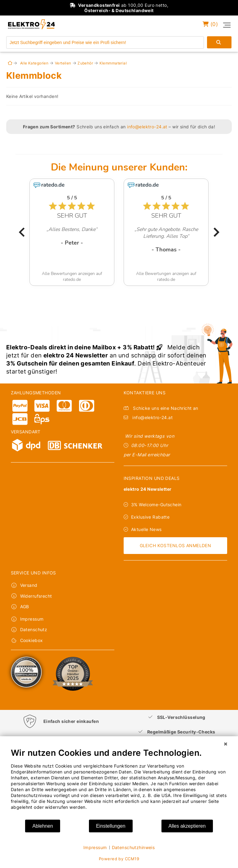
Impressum (95, 847)
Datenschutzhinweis (133, 847)
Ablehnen (43, 826)
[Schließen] (226, 744)
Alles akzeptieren (187, 826)
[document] (119, 783)
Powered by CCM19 (119, 859)
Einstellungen (111, 826)
